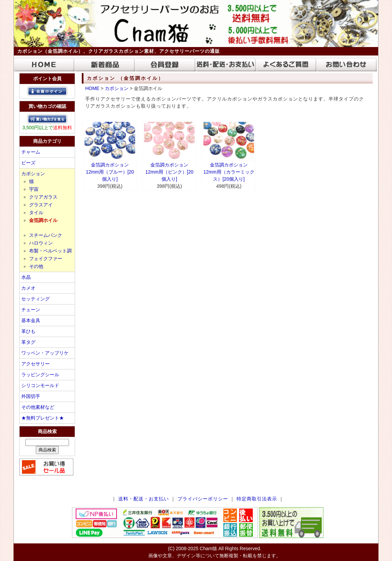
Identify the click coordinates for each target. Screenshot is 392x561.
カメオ (28, 288)
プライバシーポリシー (203, 499)
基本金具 (31, 320)
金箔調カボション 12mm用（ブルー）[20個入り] (110, 172)
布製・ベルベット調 (50, 251)
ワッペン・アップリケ (45, 353)
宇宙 (34, 189)
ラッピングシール (40, 375)
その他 (36, 266)
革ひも (28, 331)
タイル (36, 212)
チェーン (31, 310)
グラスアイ (41, 205)
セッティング (35, 299)
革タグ (28, 342)
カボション (33, 174)
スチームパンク (46, 235)
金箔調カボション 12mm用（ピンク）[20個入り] (169, 172)
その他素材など (38, 407)
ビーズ (28, 163)
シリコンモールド (40, 385)
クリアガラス (43, 197)
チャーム (31, 152)
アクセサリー (35, 364)
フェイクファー (46, 259)
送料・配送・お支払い (144, 499)
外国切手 (31, 396)
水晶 (26, 277)
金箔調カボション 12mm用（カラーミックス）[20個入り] (229, 172)
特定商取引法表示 (257, 499)
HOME (92, 88)
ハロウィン (41, 243)
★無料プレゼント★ (43, 418)
